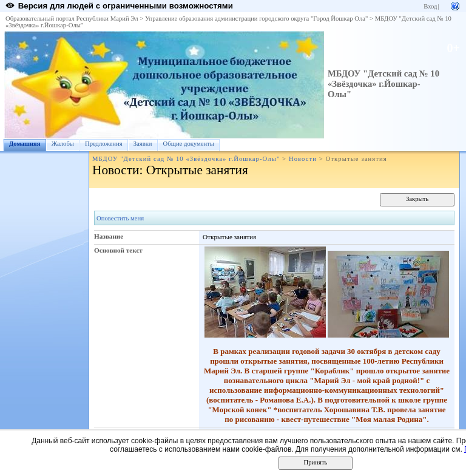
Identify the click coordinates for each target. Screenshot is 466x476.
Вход (430, 6)
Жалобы (63, 144)
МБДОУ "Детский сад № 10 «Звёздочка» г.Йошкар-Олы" (383, 84)
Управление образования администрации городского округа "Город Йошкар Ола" (257, 19)
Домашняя (25, 144)
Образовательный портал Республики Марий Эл (72, 19)
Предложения (104, 144)
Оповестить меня (120, 218)
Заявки (143, 144)
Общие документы (189, 144)
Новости (303, 159)
